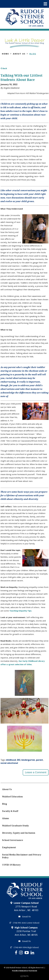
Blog (33, 54)
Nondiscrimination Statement (24, 971)
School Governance (13, 840)
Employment (9, 847)
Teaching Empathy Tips (20, 611)
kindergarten (28, 760)
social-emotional (9, 763)
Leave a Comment (36, 772)
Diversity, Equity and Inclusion (19, 833)
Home (5, 54)
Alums (6, 818)
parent (40, 760)
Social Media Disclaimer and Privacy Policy (22, 856)
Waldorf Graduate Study (15, 826)
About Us (19, 54)
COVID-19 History (11, 865)
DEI (19, 760)
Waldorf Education (12, 797)
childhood (11, 760)
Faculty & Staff (10, 811)
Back (4, 68)
